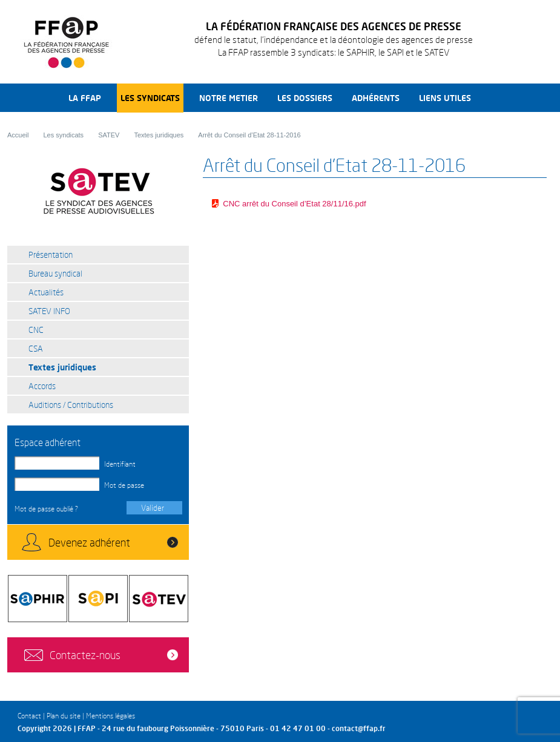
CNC (36, 330)
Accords (42, 386)
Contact (29, 716)
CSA (36, 348)
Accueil (18, 135)
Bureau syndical (55, 273)
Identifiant (120, 464)
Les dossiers (305, 98)
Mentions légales (110, 716)
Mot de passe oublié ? (46, 509)
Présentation (51, 254)
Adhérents (376, 98)
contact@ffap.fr (359, 728)
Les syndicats (150, 98)
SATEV (109, 135)
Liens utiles (445, 98)
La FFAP (85, 98)
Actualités (46, 292)
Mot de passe (124, 485)
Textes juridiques (159, 135)
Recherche (495, 98)
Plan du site (64, 716)
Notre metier (229, 98)
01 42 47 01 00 (298, 728)
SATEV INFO (49, 311)
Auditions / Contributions (71, 405)
